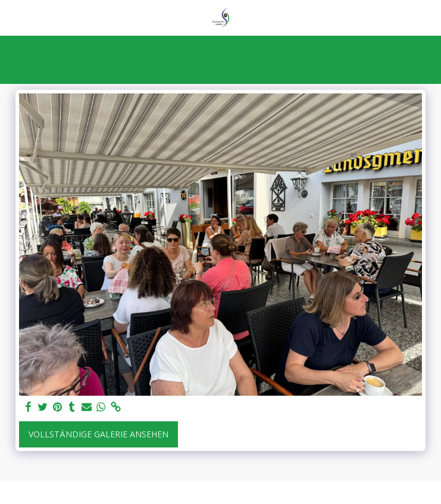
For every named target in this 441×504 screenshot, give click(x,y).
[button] (13, 17)
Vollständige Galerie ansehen (98, 434)
